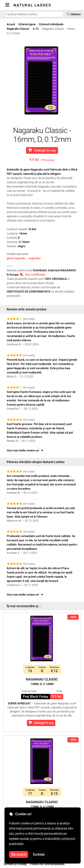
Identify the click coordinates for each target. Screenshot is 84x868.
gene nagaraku (16, 258)
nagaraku (34, 258)
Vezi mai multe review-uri (25, 450)
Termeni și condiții (15, 864)
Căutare (73, 14)
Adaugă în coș (42, 150)
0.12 (36, 29)
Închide (39, 854)
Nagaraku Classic (18, 29)
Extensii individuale (51, 24)
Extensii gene (27, 24)
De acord (19, 854)
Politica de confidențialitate (47, 864)
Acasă (11, 24)
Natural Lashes (32, 5)
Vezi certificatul (32, 275)
